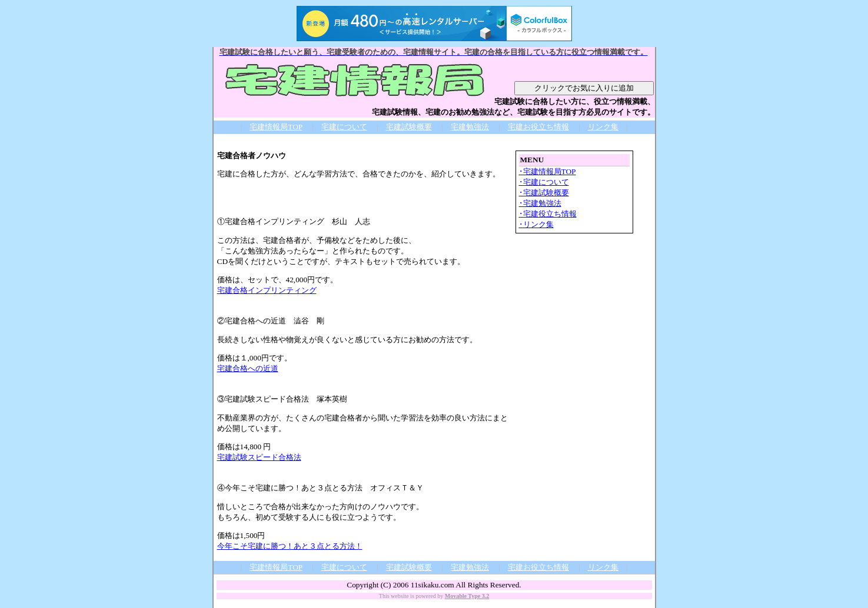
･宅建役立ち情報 (548, 214)
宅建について (344, 127)
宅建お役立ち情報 (538, 127)
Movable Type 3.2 (467, 596)
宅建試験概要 (409, 127)
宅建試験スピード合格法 (259, 457)
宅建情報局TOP (276, 127)
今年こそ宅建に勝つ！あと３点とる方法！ (290, 546)
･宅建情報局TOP (548, 171)
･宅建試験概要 (544, 193)
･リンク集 (536, 224)
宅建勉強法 (470, 127)
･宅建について (544, 182)
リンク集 (603, 127)
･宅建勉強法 (540, 203)
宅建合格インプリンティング (267, 290)
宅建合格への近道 (248, 368)
